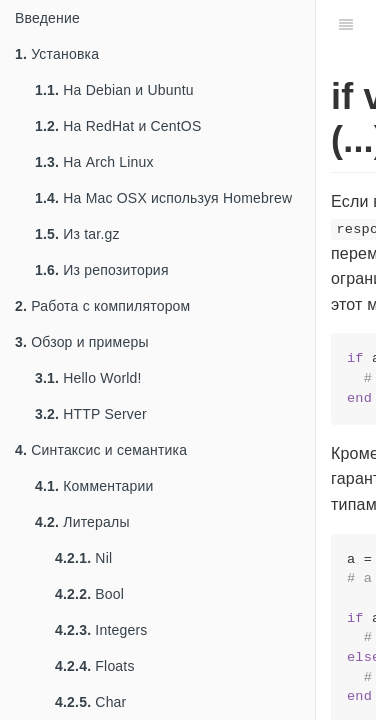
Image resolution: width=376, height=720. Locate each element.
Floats (95, 666)
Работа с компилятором (102, 306)
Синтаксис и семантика (101, 450)
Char (90, 702)
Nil (83, 558)
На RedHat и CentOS (118, 126)
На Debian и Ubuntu (114, 90)
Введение (47, 18)
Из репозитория (102, 270)
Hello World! (88, 378)
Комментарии (94, 486)
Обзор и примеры (82, 342)
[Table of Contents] (346, 25)
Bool (89, 594)
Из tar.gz (77, 234)
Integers (101, 630)
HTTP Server (91, 414)
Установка (57, 54)
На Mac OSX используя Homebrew (163, 198)
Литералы (82, 522)
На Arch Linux (94, 162)
